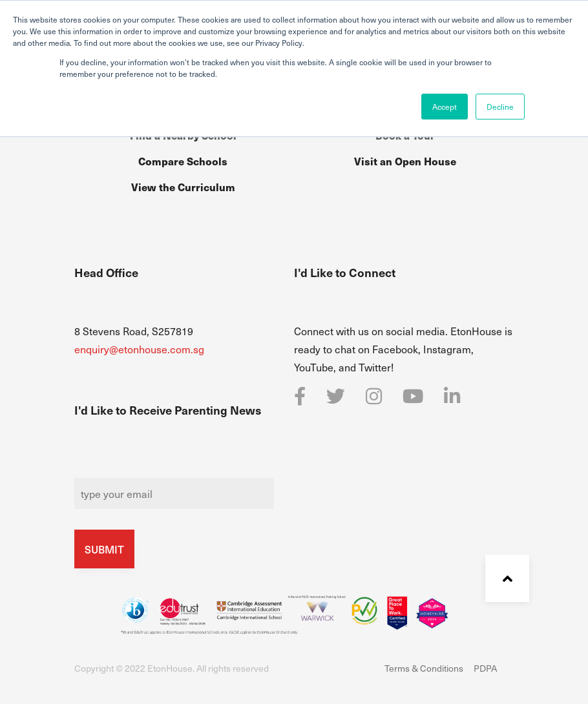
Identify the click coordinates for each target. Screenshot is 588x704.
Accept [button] (445, 107)
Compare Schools (183, 161)
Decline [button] (500, 107)
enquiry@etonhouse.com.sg (139, 349)
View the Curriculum (183, 187)
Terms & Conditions (424, 668)
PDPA (485, 668)
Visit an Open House (405, 161)
